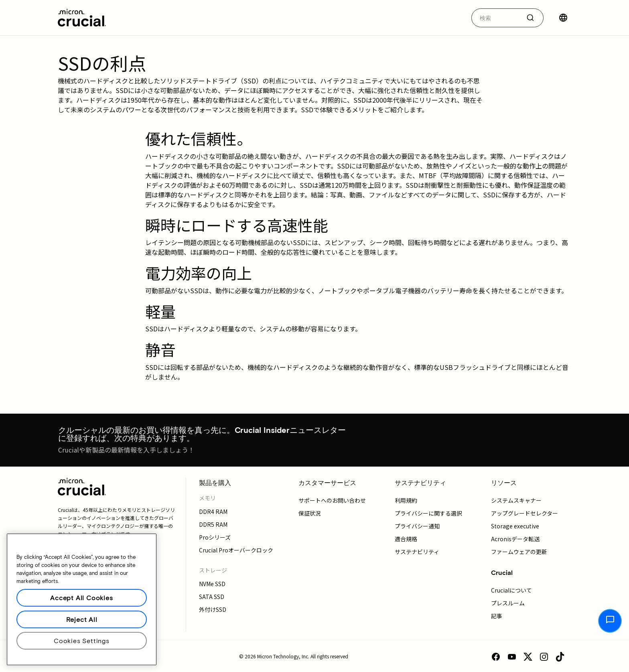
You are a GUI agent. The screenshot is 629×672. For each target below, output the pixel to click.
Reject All (82, 619)
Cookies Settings (82, 641)
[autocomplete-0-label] (496, 18)
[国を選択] (563, 18)
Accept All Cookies (81, 598)
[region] (82, 599)
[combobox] (507, 18)
